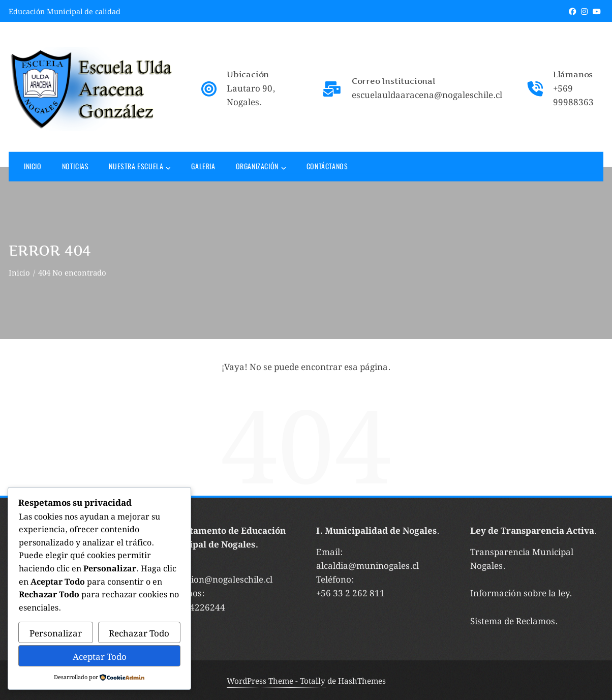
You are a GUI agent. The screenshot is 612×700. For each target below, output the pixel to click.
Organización (261, 167)
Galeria (203, 165)
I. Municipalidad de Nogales (376, 530)
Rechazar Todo (139, 632)
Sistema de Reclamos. (514, 620)
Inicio (33, 165)
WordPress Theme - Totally (276, 680)
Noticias (75, 165)
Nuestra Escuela (140, 167)
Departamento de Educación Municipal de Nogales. (224, 537)
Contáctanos (327, 165)
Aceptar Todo (100, 656)
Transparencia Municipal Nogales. (522, 558)
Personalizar (56, 632)
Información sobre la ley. (521, 592)
